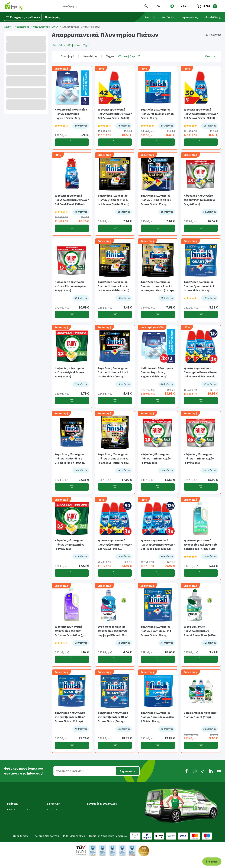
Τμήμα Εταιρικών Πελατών (63, 821)
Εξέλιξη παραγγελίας (20, 797)
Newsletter (90, 56)
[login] (180, 6)
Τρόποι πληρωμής (18, 821)
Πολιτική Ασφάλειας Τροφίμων (108, 845)
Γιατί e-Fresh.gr (56, 797)
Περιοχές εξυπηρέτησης (22, 811)
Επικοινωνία (54, 826)
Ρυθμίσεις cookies (74, 845)
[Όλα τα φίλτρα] (129, 56)
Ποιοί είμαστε (55, 802)
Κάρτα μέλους (189, 17)
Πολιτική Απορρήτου (46, 845)
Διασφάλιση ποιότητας (61, 816)
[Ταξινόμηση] (211, 56)
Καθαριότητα (22, 27)
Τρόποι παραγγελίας (20, 816)
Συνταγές (150, 17)
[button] (161, 6)
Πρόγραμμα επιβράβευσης (63, 807)
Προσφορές (52, 17)
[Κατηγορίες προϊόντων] (23, 17)
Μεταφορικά (15, 802)
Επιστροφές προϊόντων (22, 826)
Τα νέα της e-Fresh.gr (59, 811)
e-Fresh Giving (212, 17)
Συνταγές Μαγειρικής (100, 797)
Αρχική (8, 27)
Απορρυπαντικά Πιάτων (46, 27)
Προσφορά (67, 56)
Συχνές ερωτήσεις (18, 831)
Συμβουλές (168, 17)
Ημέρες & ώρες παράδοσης (23, 807)
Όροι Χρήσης (21, 845)
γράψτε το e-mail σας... (70, 771)
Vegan (110, 56)
